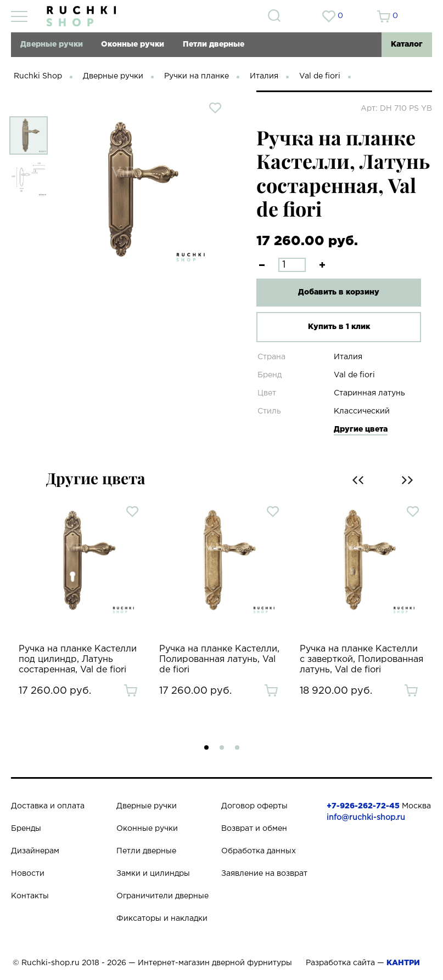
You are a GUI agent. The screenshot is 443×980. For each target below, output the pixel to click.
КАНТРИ (403, 963)
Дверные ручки (52, 44)
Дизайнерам (35, 851)
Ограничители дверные (162, 896)
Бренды (26, 829)
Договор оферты (254, 806)
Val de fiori (320, 76)
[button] (206, 747)
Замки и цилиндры (153, 874)
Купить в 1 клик (339, 327)
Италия (264, 76)
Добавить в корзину (339, 292)
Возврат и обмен (254, 829)
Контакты (30, 896)
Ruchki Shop (38, 76)
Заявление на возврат (264, 874)
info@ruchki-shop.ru (366, 818)
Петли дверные (214, 44)
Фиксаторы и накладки (162, 919)
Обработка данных (259, 851)
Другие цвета (361, 429)
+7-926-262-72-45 (363, 806)
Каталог (407, 44)
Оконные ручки (133, 44)
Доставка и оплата (48, 806)
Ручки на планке (197, 76)
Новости (28, 874)
